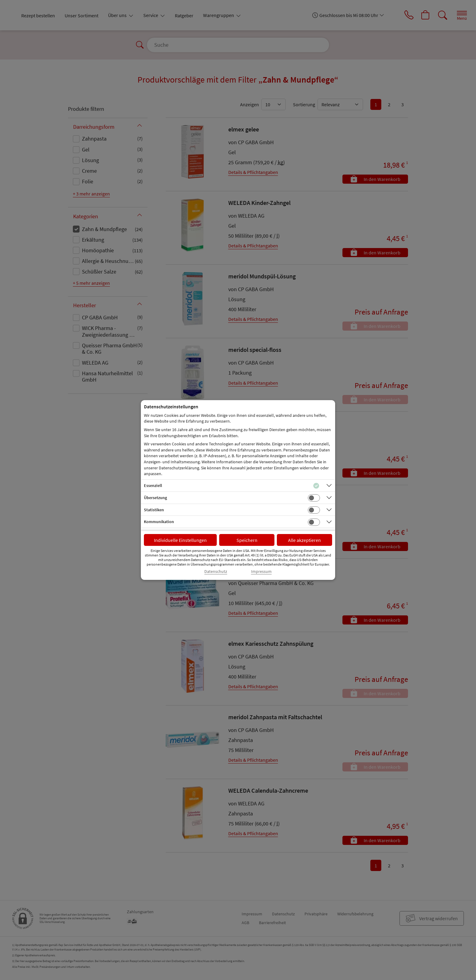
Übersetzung (155, 498)
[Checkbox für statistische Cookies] (314, 510)
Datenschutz (216, 572)
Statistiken (154, 510)
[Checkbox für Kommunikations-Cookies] (314, 522)
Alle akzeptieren (304, 540)
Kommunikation (159, 522)
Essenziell (153, 485)
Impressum (261, 572)
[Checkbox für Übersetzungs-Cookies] (314, 498)
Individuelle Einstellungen (180, 540)
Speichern (247, 540)
